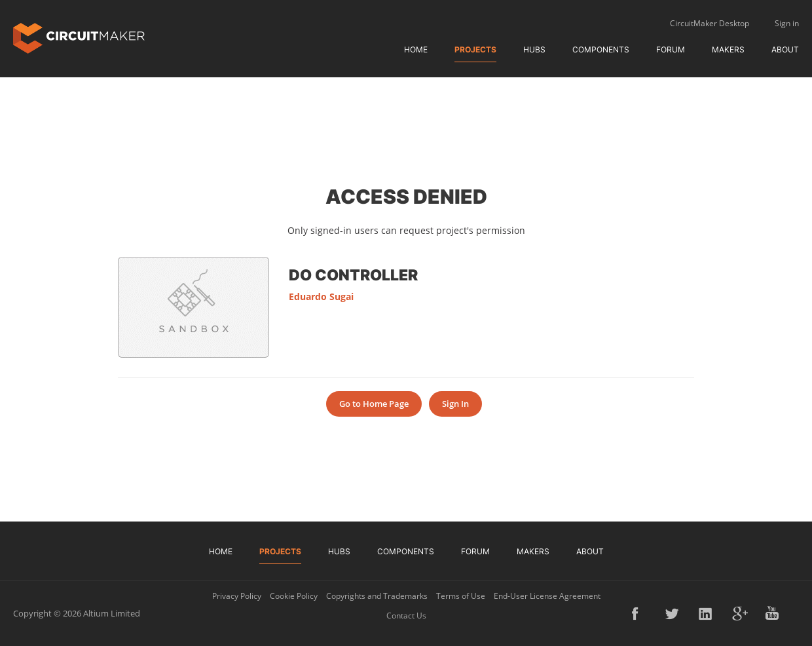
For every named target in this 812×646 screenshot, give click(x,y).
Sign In (455, 404)
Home (416, 49)
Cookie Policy (294, 596)
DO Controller (353, 275)
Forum (671, 49)
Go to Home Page (374, 404)
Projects (475, 49)
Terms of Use (461, 596)
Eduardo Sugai (321, 296)
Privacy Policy (237, 596)
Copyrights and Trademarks (377, 596)
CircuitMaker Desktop (710, 23)
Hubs (534, 49)
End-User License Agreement (547, 596)
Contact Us (406, 616)
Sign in (787, 23)
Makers (728, 49)
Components (601, 49)
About (785, 49)
